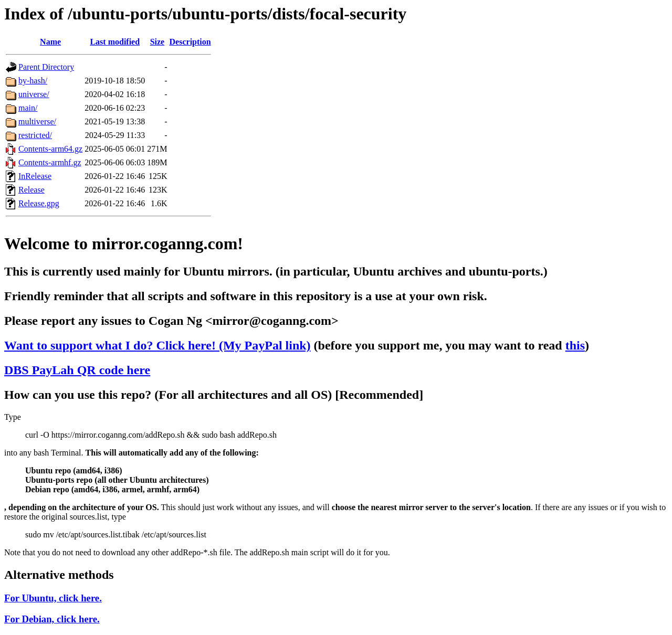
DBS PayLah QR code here (77, 370)
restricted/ (35, 135)
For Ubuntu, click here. (53, 598)
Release (31, 190)
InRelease (35, 176)
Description (190, 42)
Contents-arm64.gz (50, 149)
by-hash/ (33, 81)
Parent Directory (46, 67)
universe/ (34, 94)
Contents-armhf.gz (50, 162)
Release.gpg (39, 203)
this (575, 345)
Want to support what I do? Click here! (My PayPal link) (157, 345)
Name (50, 42)
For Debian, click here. (52, 619)
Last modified (115, 42)
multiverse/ (37, 121)
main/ (28, 108)
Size (157, 42)
